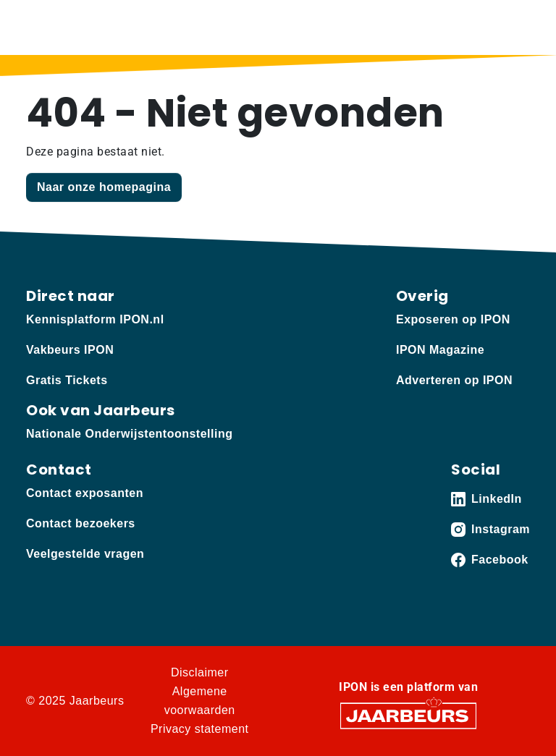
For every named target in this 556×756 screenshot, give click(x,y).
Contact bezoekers (81, 523)
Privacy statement (200, 729)
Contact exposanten (85, 493)
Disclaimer (200, 672)
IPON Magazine (440, 350)
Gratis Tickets (67, 380)
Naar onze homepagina (104, 187)
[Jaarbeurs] (408, 715)
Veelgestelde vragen (85, 554)
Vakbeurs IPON (70, 350)
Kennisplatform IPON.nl (95, 319)
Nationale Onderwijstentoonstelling (129, 434)
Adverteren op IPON (454, 380)
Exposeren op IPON (453, 319)
